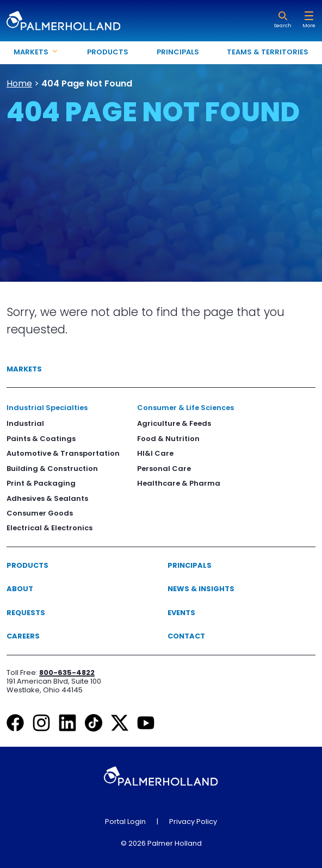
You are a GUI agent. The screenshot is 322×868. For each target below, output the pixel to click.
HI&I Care (155, 453)
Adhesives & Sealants (47, 498)
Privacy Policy (193, 821)
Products (108, 52)
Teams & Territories (268, 52)
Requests (26, 613)
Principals (178, 52)
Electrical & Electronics (49, 528)
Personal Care (164, 469)
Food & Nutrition (168, 439)
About (20, 589)
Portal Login (125, 821)
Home (19, 83)
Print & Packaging (41, 483)
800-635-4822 (67, 672)
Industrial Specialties (47, 408)
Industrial (25, 423)
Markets (24, 369)
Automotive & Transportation (63, 453)
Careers (23, 636)
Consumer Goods (40, 513)
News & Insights (201, 589)
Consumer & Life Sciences (185, 408)
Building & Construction (52, 469)
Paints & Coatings (41, 439)
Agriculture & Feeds (174, 423)
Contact (186, 636)
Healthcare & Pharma (179, 483)
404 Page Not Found (87, 83)
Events (181, 613)
